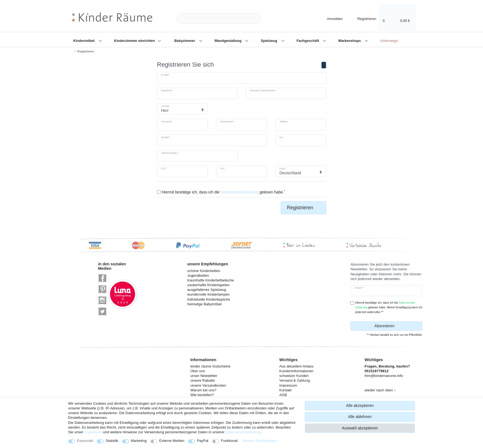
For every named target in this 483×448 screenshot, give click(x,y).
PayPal (203, 441)
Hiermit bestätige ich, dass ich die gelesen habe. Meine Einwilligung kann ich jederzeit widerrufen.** (389, 307)
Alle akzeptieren (360, 406)
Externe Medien (172, 441)
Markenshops (350, 41)
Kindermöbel (84, 41)
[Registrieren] (363, 18)
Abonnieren (396, 326)
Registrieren (303, 208)
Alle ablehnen (360, 417)
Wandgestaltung (228, 41)
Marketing (139, 441)
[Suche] (270, 18)
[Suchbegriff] (219, 18)
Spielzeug (269, 41)
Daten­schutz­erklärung (243, 432)
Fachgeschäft (308, 41)
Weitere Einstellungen (260, 441)
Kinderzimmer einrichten (135, 41)
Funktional (229, 441)
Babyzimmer (185, 41)
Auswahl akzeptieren (360, 428)
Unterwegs (389, 41)
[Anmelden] (330, 18)
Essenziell (85, 441)
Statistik (112, 441)
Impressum (93, 432)
